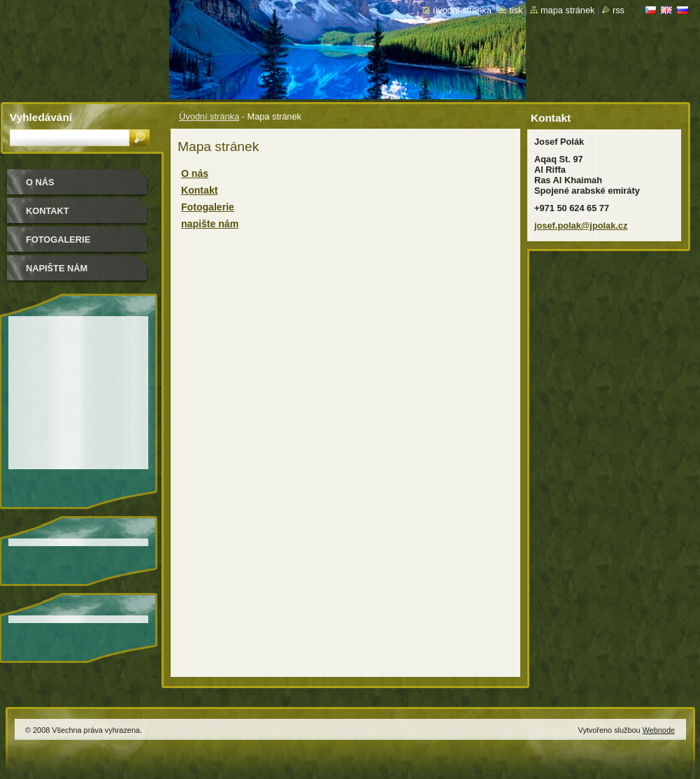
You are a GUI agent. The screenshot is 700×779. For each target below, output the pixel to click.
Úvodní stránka (209, 116)
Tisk (516, 10)
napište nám (210, 224)
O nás (195, 173)
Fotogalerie (208, 207)
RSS (619, 10)
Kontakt (199, 190)
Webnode (659, 730)
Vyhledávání (41, 117)
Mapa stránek (568, 10)
